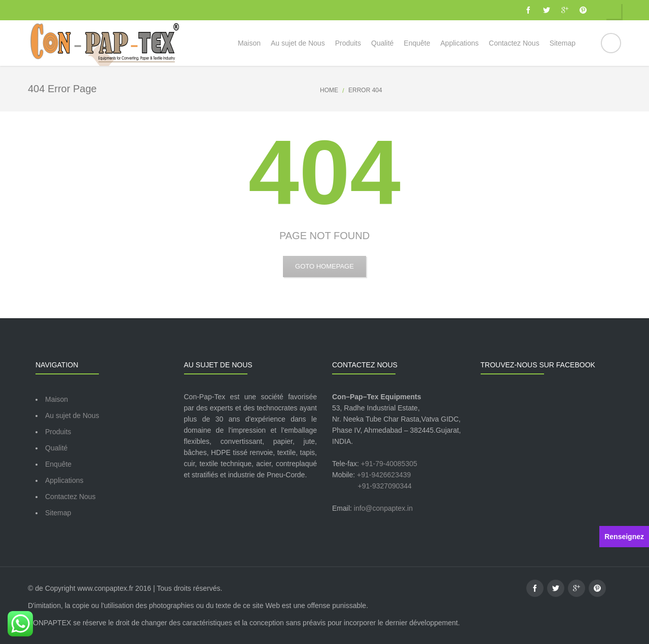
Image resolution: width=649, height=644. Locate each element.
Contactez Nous (70, 497)
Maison (57, 399)
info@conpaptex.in (383, 508)
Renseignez (624, 537)
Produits (58, 432)
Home (329, 90)
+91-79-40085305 (389, 464)
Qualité (56, 448)
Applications (64, 480)
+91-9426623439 (384, 475)
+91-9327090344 (385, 486)
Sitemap (58, 513)
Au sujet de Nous (72, 415)
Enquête (58, 464)
